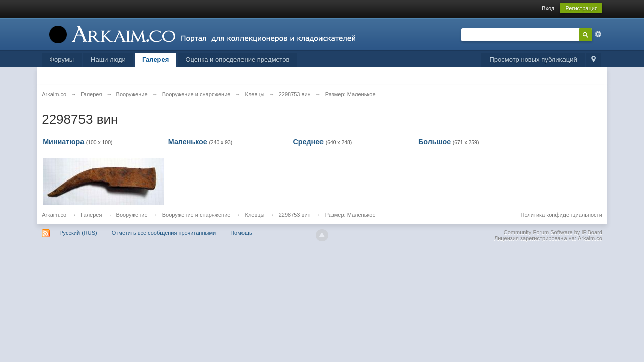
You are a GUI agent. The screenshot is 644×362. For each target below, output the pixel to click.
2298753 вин (295, 215)
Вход (548, 8)
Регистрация (581, 8)
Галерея (156, 60)
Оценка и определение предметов (237, 60)
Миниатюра (63, 142)
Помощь (241, 233)
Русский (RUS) (78, 233)
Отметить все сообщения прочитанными (164, 233)
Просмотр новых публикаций (533, 60)
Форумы (62, 60)
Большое (434, 142)
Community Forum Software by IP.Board (553, 232)
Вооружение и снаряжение (196, 215)
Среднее (308, 142)
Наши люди (108, 60)
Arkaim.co (54, 215)
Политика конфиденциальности (561, 215)
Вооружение (132, 215)
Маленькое (188, 142)
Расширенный (598, 34)
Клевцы (255, 215)
